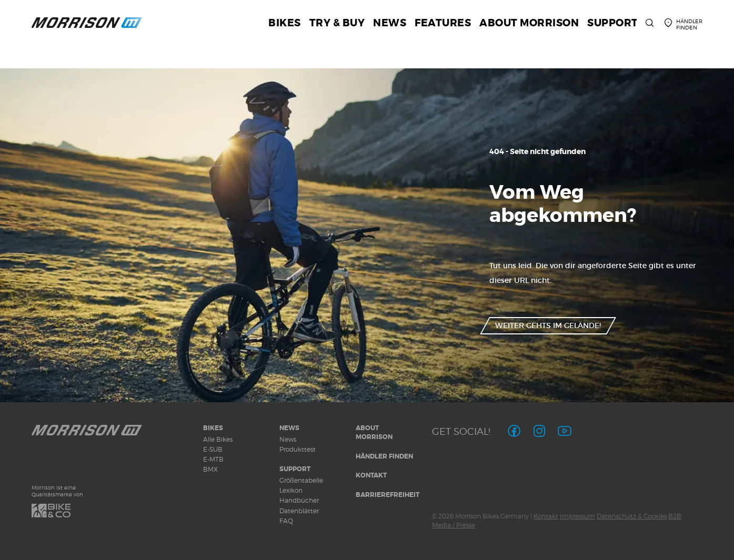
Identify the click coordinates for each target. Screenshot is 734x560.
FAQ (286, 521)
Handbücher (299, 500)
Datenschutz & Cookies (632, 516)
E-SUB (213, 449)
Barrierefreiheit (388, 495)
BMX (210, 469)
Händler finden (384, 456)
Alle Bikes (218, 439)
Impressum (577, 516)
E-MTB (213, 459)
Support (295, 469)
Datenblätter (299, 511)
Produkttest (298, 449)
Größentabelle (301, 480)
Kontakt (371, 475)
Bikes (213, 428)
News (289, 428)
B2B (675, 516)
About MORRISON (374, 432)
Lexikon (291, 490)
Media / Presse (454, 525)
